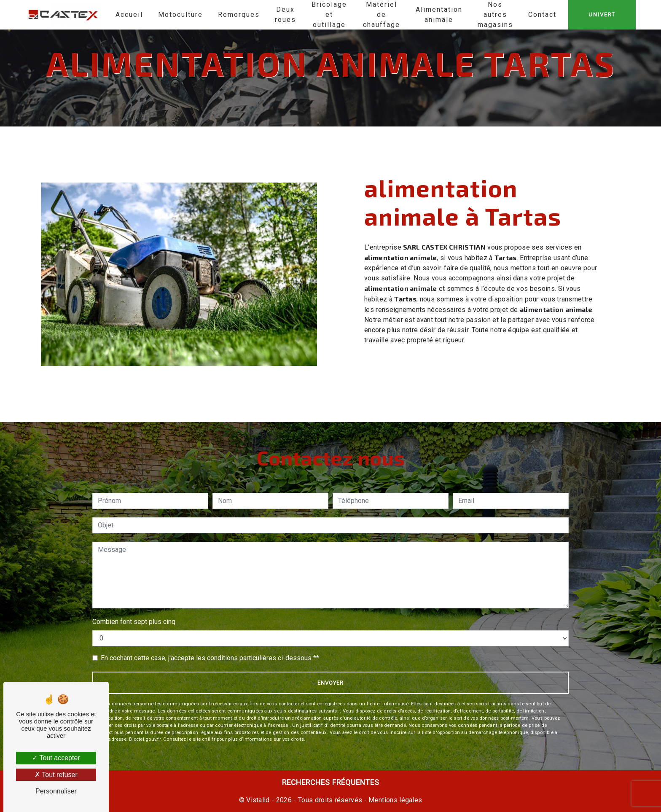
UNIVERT (602, 15)
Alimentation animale (439, 15)
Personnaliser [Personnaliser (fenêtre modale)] (56, 791)
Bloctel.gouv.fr (145, 739)
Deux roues (285, 15)
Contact (542, 15)
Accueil (129, 15)
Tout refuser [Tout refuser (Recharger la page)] (56, 775)
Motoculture (180, 15)
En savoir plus (542, 363)
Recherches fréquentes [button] (331, 782)
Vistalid (258, 800)
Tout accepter (56, 758)
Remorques (239, 15)
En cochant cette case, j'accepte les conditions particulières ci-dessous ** (210, 658)
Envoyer (330, 683)
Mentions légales (394, 800)
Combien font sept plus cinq (134, 622)
